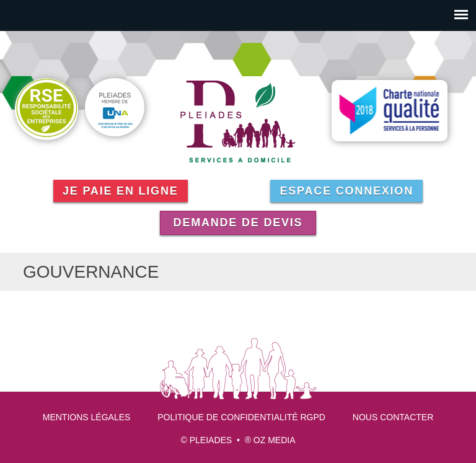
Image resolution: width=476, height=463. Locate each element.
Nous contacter (393, 417)
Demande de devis (238, 223)
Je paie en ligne (121, 191)
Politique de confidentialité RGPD (241, 417)
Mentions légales (87, 417)
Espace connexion (346, 191)
